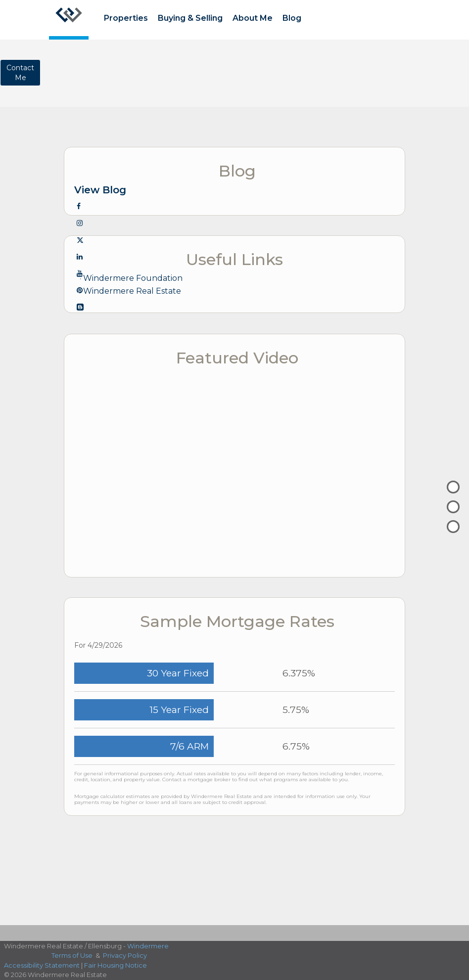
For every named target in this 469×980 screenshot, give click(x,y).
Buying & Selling (190, 18)
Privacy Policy (125, 955)
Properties (126, 18)
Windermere (148, 946)
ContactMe (20, 73)
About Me (253, 18)
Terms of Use (72, 955)
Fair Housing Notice (116, 965)
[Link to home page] (69, 20)
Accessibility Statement (42, 965)
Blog (292, 18)
